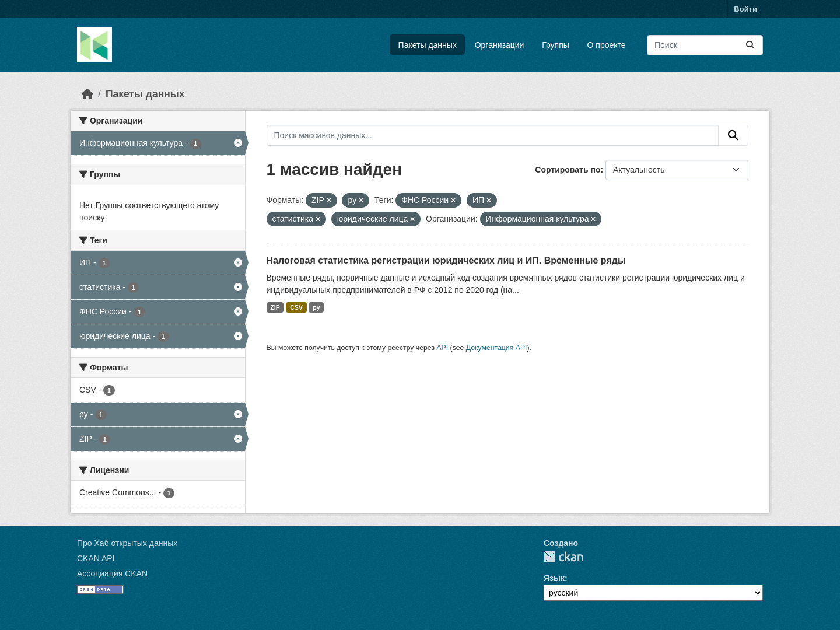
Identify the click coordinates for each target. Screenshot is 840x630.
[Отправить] (750, 45)
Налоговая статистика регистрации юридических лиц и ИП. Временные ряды (446, 260)
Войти (745, 9)
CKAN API (96, 558)
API (442, 348)
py (316, 307)
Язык (554, 578)
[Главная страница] (87, 94)
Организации (500, 45)
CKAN (563, 557)
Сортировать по (568, 170)
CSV (296, 307)
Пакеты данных (428, 45)
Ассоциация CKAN (112, 573)
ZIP (275, 307)
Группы (556, 45)
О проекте (607, 45)
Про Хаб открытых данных (127, 543)
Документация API (497, 348)
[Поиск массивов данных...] (705, 45)
